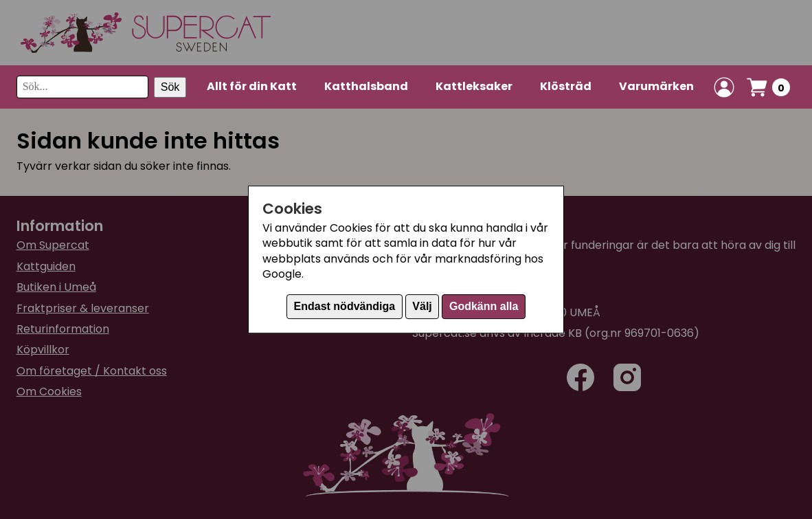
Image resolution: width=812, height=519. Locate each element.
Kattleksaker (474, 86)
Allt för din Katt (252, 86)
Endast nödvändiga (345, 306)
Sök (170, 87)
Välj (422, 306)
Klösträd (566, 86)
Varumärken (656, 86)
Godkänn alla (484, 306)
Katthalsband (366, 86)
